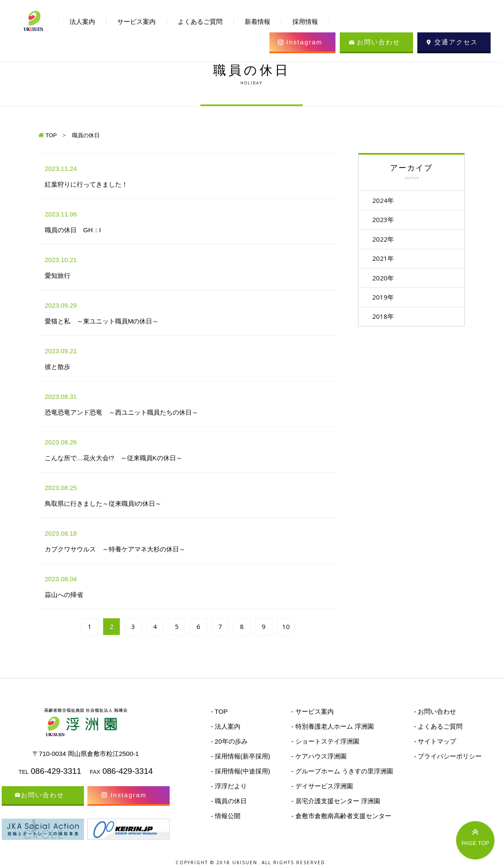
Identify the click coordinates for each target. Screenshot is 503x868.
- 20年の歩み (229, 741)
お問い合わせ (379, 42)
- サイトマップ (435, 741)
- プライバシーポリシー (448, 756)
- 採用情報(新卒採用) (241, 756)
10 (286, 626)
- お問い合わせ (435, 711)
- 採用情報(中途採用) (241, 771)
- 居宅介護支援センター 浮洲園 (335, 801)
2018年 (384, 318)
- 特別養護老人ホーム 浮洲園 (332, 726)
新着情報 (257, 22)
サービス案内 (136, 22)
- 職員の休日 (229, 801)
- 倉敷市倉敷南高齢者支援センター (341, 816)
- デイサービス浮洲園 (322, 786)
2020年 (384, 279)
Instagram (305, 42)
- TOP (219, 711)
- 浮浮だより (229, 786)
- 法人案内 (226, 726)
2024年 (384, 200)
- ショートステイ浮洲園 (325, 741)
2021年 (384, 259)
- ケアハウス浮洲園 (319, 756)
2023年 (384, 220)
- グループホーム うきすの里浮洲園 (342, 771)
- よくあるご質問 (438, 726)
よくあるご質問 (200, 22)
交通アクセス (456, 42)
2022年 (384, 239)
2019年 (384, 298)
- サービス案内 (312, 711)
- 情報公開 (226, 816)
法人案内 (82, 22)
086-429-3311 (56, 771)
